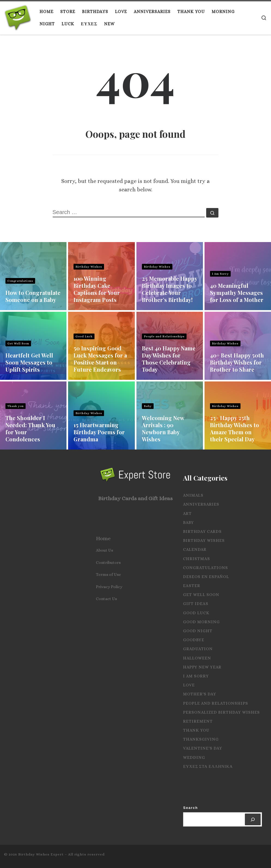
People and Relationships (164, 336)
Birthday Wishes (89, 267)
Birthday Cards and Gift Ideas (135, 498)
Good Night (198, 631)
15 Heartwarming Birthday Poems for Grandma (99, 432)
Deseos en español (206, 577)
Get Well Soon (18, 343)
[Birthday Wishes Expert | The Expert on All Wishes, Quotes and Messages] (18, 16)
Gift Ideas (196, 604)
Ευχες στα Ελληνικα (208, 766)
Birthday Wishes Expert (41, 854)
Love (189, 685)
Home (103, 538)
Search (190, 808)
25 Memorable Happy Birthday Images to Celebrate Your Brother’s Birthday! (170, 289)
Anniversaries (201, 504)
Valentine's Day (203, 748)
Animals (193, 495)
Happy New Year (202, 667)
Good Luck (84, 336)
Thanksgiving (201, 739)
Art (187, 514)
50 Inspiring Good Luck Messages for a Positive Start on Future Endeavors (100, 359)
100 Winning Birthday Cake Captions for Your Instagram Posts (97, 289)
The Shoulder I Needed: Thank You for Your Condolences (30, 428)
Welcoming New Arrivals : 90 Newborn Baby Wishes (163, 428)
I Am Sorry (220, 274)
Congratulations (20, 281)
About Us (104, 550)
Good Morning (201, 622)
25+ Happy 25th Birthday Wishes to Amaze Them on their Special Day (235, 428)
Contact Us (106, 599)
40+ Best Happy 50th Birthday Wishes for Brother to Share (237, 362)
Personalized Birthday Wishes (221, 712)
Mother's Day (200, 694)
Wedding (194, 757)
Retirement (198, 721)
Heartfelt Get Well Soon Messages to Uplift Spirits (29, 362)
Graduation (198, 649)
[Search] (253, 819)
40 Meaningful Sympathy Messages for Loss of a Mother (237, 293)
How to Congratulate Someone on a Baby (33, 296)
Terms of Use (108, 574)
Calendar (195, 549)
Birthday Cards (202, 531)
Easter (192, 586)
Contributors (108, 563)
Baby (148, 406)
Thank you (16, 406)
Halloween (197, 658)
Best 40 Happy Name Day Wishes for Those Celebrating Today (169, 359)
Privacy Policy (109, 587)
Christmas (197, 559)
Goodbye (194, 640)
